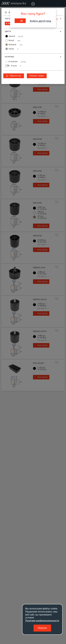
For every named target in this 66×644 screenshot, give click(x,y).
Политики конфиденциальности (42, 621)
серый (10, 49)
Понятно (42, 628)
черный (10, 36)
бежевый (11, 45)
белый (10, 40)
